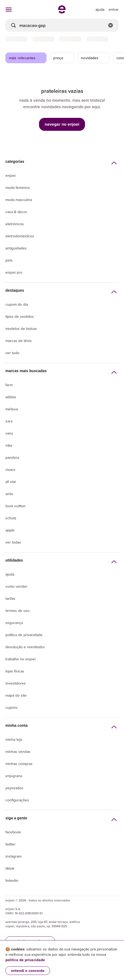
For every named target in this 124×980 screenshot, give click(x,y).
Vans (9, 433)
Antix (9, 494)
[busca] (62, 25)
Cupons (12, 707)
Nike (9, 445)
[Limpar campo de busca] (111, 25)
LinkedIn (12, 880)
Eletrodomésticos (20, 236)
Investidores (16, 683)
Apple (10, 530)
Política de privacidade (24, 635)
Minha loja (14, 739)
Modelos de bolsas (21, 329)
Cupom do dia (17, 304)
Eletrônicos (15, 224)
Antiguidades (16, 248)
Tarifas (10, 598)
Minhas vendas (18, 752)
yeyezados (14, 788)
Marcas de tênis (19, 341)
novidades (94, 58)
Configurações (17, 800)
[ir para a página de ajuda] (100, 9)
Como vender (16, 586)
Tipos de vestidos (20, 316)
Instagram (13, 856)
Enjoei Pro (14, 272)
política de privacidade (25, 960)
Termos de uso (17, 611)
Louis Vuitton (15, 506)
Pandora (12, 457)
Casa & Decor (16, 212)
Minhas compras (19, 764)
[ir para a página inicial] (62, 12)
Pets (9, 260)
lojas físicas (15, 671)
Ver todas (13, 542)
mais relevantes (26, 58)
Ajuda (10, 574)
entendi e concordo (28, 971)
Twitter (10, 844)
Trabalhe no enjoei (20, 659)
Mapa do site (16, 695)
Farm (9, 385)
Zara (9, 421)
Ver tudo (12, 353)
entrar (114, 9)
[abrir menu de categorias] (9, 9)
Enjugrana (14, 776)
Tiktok (10, 868)
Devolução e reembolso (25, 647)
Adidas (11, 397)
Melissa (12, 409)
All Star (11, 482)
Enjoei (10, 175)
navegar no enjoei (62, 124)
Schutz (11, 518)
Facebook (13, 832)
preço (62, 58)
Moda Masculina (19, 200)
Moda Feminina (17, 188)
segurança (14, 623)
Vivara (10, 470)
